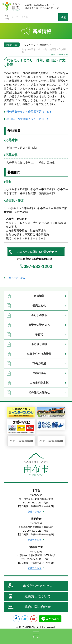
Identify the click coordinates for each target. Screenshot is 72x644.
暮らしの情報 (39, 315)
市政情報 (39, 296)
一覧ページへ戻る (16, 278)
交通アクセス (35, 512)
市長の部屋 (39, 363)
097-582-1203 (38, 266)
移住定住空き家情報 (39, 354)
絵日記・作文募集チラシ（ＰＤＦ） (28, 119)
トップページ (29, 45)
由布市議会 (39, 373)
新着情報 (44, 45)
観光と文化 (39, 305)
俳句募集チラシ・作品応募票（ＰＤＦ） (31, 112)
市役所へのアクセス (38, 586)
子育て (39, 334)
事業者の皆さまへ (39, 325)
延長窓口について (38, 596)
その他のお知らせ (39, 392)
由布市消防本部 (39, 383)
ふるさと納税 (39, 344)
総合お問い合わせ (38, 607)
